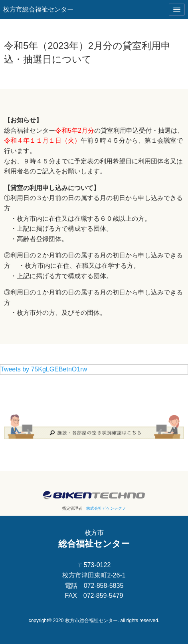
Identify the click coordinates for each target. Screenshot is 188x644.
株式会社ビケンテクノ (106, 508)
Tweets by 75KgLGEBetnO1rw (44, 369)
